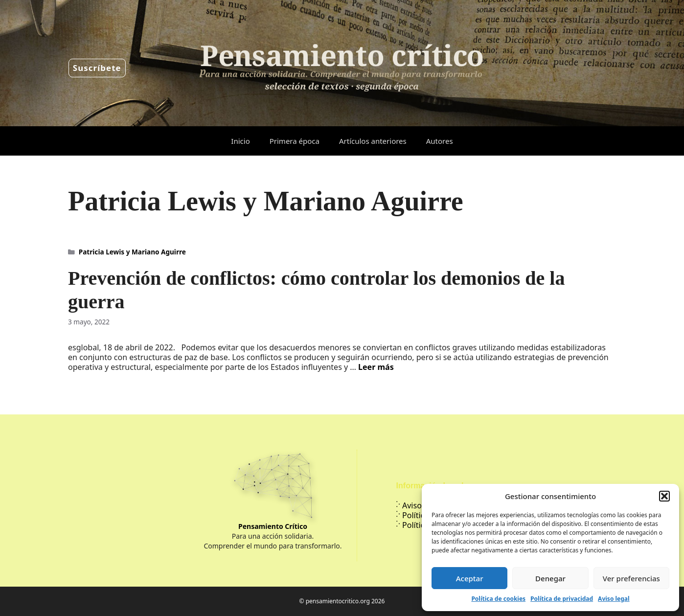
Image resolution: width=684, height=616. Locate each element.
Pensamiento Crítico (273, 526)
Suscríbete (97, 68)
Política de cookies (498, 599)
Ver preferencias (631, 578)
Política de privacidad (562, 599)
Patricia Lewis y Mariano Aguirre (132, 252)
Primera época (295, 141)
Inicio (240, 141)
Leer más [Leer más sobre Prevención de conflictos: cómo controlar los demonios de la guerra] (376, 367)
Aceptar (470, 578)
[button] (664, 496)
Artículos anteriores (373, 141)
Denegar (550, 578)
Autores (440, 141)
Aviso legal (614, 599)
